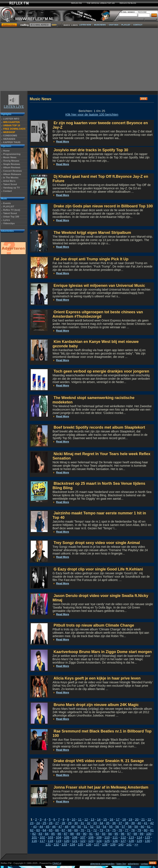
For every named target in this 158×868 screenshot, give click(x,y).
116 (34, 841)
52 (92, 827)
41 (146, 823)
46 (54, 827)
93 (104, 834)
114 (139, 837)
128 (131, 841)
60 (143, 827)
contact (144, 864)
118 (50, 841)
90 (85, 834)
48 (66, 827)
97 (129, 834)
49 (73, 827)
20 (137, 819)
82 (34, 834)
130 (147, 841)
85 (53, 834)
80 (146, 830)
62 (32, 830)
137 (97, 844)
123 (91, 841)
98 (135, 834)
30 (76, 823)
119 (58, 841)
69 (76, 830)
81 (152, 830)
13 (92, 819)
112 (123, 837)
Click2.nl (57, 863)
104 (58, 837)
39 (133, 823)
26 (51, 823)
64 (44, 830)
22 (149, 819)
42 (152, 823)
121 (75, 841)
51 (86, 827)
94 (110, 834)
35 (108, 823)
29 (70, 823)
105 (67, 837)
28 (63, 823)
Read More (62, 142)
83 (40, 834)
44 (41, 827)
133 (64, 844)
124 (99, 841)
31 (82, 823)
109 (99, 837)
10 (73, 819)
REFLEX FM (77, 3)
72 (95, 830)
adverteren (133, 864)
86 (59, 834)
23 (32, 823)
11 (80, 819)
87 (66, 834)
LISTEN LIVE (14, 105)
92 (97, 834)
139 (113, 844)
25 (44, 823)
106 (75, 837)
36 (114, 823)
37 (120, 823)
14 (99, 819)
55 (111, 827)
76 (120, 830)
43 (35, 827)
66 (57, 830)
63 (38, 830)
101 (34, 837)
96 (123, 834)
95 (116, 834)
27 (57, 823)
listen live (121, 864)
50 (79, 827)
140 (121, 844)
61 (149, 827)
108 (91, 837)
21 (143, 819)
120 (67, 841)
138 (105, 844)
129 (139, 841)
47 (60, 827)
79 (139, 830)
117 (42, 841)
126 (115, 841)
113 (131, 837)
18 (124, 819)
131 (48, 844)
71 (89, 830)
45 (48, 827)
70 (82, 830)
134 (72, 844)
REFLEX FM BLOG (128, 3)
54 (105, 827)
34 (101, 823)
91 (91, 834)
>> (136, 844)
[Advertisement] (79, 59)
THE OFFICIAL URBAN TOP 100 (101, 3)
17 (118, 819)
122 (83, 841)
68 (70, 830)
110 (107, 837)
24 (38, 823)
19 (131, 819)
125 (107, 841)
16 (112, 819)
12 (86, 819)
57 (124, 827)
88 (72, 834)
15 (105, 819)
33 (95, 823)
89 (78, 834)
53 (98, 827)
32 (89, 823)
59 (136, 827)
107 (83, 837)
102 (42, 837)
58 (130, 827)
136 (89, 844)
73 (101, 830)
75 (114, 830)
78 (133, 830)
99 (142, 834)
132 (56, 844)
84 (47, 834)
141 (129, 844)
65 (51, 830)
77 (127, 830)
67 (63, 830)
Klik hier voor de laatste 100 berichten (92, 114)
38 (127, 823)
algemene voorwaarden (102, 864)
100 (149, 834)
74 (108, 830)
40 (139, 823)
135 (81, 844)
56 (117, 827)
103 (50, 837)
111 (115, 837)
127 (123, 841)
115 (147, 837)
